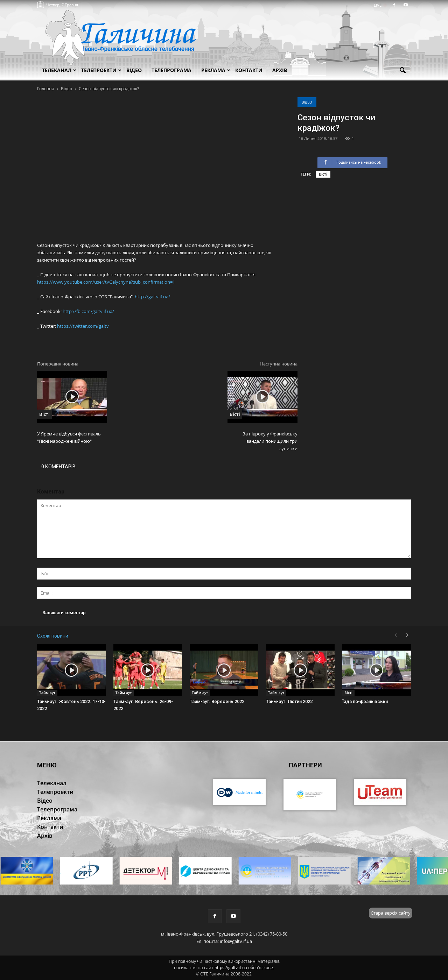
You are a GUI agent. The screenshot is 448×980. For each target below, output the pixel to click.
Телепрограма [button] (171, 70)
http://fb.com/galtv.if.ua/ (88, 311)
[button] (402, 71)
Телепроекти (101, 70)
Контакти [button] (249, 70)
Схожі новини (53, 636)
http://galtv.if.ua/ (152, 297)
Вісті (323, 174)
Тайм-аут (47, 693)
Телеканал (59, 70)
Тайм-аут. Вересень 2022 (217, 701)
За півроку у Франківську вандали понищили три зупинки (270, 441)
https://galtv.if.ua (231, 968)
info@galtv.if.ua (236, 941)
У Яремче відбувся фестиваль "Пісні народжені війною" (69, 437)
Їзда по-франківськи (365, 701)
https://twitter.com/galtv (83, 326)
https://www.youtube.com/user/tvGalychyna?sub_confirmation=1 (106, 282)
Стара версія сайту (391, 913)
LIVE (380, 5)
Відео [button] (134, 70)
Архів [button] (280, 70)
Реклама (216, 70)
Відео (307, 102)
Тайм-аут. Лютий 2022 (289, 701)
